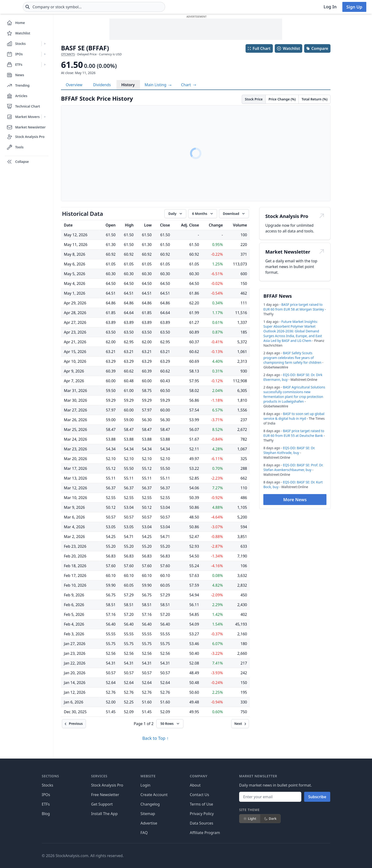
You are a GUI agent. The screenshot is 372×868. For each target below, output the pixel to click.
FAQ (144, 833)
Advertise (149, 823)
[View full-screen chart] (188, 85)
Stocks (47, 785)
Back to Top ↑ (156, 738)
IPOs (46, 795)
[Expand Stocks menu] (45, 44)
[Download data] (234, 214)
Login (145, 785)
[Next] (240, 724)
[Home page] (21, 7)
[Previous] (74, 724)
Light (250, 818)
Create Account (154, 795)
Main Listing (158, 85)
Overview (74, 85)
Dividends (102, 85)
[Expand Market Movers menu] (45, 117)
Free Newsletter (105, 795)
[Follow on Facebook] (241, 856)
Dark (270, 818)
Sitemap (148, 814)
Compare (317, 48)
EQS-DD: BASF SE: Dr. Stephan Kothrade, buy (289, 450)
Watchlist (288, 48)
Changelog (150, 804)
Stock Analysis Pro (107, 785)
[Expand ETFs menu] (45, 65)
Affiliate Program (205, 833)
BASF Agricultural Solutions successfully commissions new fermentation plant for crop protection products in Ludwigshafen (294, 394)
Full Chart (259, 48)
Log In (330, 7)
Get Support (102, 804)
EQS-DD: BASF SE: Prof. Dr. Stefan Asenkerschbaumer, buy (293, 467)
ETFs (46, 804)
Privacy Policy (202, 814)
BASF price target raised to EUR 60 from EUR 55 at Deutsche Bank (294, 433)
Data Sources (202, 823)
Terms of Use (201, 804)
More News (295, 500)
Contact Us (199, 795)
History (128, 85)
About (195, 785)
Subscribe (317, 797)
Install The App (104, 814)
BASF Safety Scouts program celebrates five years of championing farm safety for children (292, 358)
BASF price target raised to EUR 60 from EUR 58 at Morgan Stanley (294, 307)
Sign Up (354, 7)
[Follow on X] (255, 856)
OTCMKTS (68, 54)
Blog (46, 814)
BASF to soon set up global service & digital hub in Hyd (294, 416)
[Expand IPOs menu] (45, 54)
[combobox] (122, 7)
